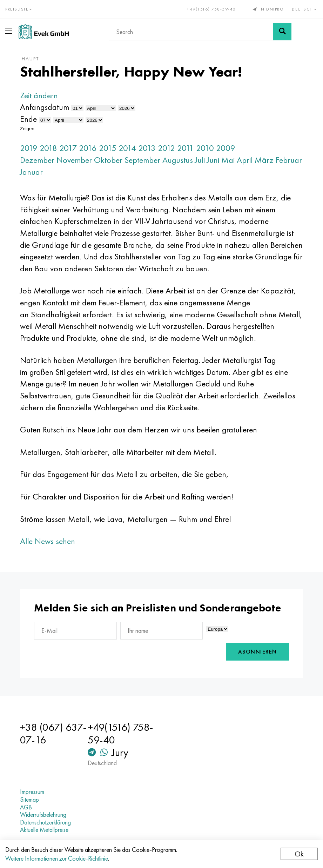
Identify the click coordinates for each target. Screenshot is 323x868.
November (74, 160)
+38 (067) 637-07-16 (53, 734)
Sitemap (29, 800)
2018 (48, 148)
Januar (31, 172)
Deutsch (305, 9)
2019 (29, 148)
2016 (88, 148)
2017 (68, 148)
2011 (186, 148)
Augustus (178, 160)
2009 (226, 148)
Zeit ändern (39, 95)
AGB (26, 807)
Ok (299, 854)
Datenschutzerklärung (45, 822)
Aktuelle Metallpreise (44, 830)
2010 (205, 148)
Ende (28, 119)
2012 (166, 148)
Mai (228, 160)
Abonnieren (258, 652)
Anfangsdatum (45, 107)
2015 (108, 148)
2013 (147, 148)
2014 (127, 148)
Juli (200, 160)
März (264, 160)
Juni (213, 160)
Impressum (32, 792)
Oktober (108, 160)
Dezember (37, 160)
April (245, 160)
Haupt (30, 59)
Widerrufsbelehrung (43, 815)
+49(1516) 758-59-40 (211, 9)
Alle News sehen (48, 541)
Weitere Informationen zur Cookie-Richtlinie (57, 858)
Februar (289, 160)
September (142, 160)
